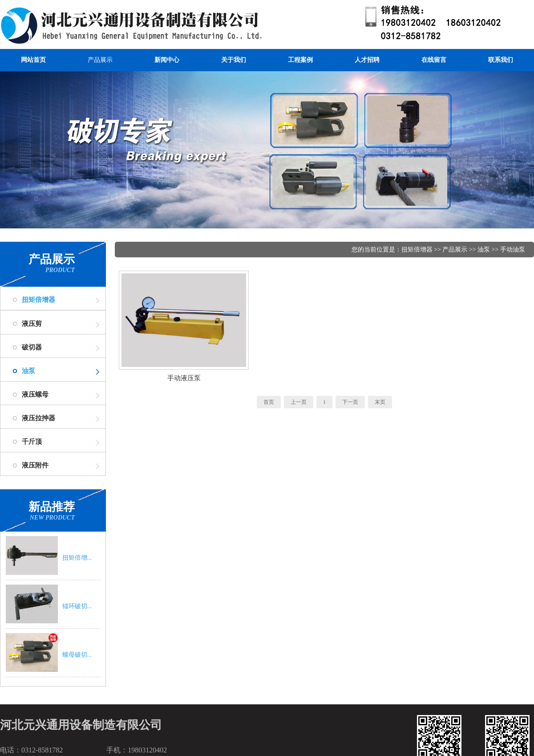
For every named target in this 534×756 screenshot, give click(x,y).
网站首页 (33, 60)
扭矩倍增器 (38, 300)
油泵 (28, 371)
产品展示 (100, 60)
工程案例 (300, 60)
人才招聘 (367, 60)
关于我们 (234, 60)
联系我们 (501, 60)
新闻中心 (167, 60)
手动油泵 (513, 250)
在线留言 (434, 60)
